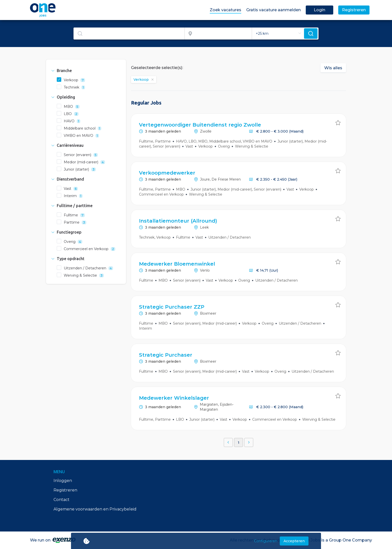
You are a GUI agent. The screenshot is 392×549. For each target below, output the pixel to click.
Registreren (65, 490)
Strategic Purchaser (166, 355)
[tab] (86, 71)
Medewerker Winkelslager (174, 398)
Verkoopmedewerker (167, 173)
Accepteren (294, 541)
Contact (61, 500)
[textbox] (129, 34)
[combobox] (129, 34)
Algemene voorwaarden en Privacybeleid (95, 509)
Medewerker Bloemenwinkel (177, 264)
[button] (86, 71)
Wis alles (333, 68)
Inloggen (63, 481)
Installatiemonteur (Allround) (178, 221)
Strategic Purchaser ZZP (172, 307)
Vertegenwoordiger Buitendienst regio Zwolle (200, 125)
